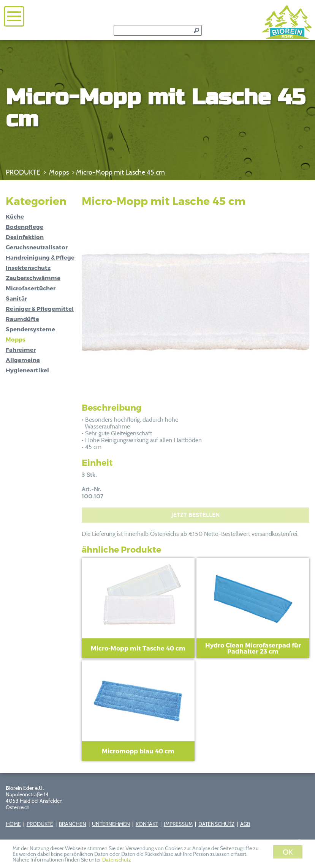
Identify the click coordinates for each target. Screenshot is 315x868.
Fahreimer (21, 350)
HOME (13, 824)
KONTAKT (147, 824)
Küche (15, 216)
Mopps (59, 172)
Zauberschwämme (33, 278)
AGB (245, 824)
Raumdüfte (22, 319)
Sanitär (16, 298)
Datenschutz (117, 859)
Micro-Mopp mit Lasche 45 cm (120, 172)
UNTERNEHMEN (111, 824)
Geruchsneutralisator (37, 247)
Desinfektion (25, 237)
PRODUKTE (23, 172)
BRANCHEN (73, 824)
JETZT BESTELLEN (195, 515)
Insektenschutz (28, 268)
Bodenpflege (25, 227)
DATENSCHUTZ (216, 824)
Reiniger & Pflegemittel (40, 309)
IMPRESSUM (178, 824)
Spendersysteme (30, 329)
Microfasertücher (31, 288)
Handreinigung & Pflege (40, 257)
